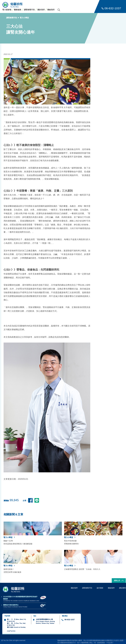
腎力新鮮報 (7, 10)
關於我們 (41, 10)
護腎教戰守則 (29, 10)
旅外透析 (100, 588)
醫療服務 (18, 10)
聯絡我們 (51, 10)
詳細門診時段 (11, 631)
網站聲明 (122, 588)
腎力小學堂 (24, 18)
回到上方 (119, 581)
